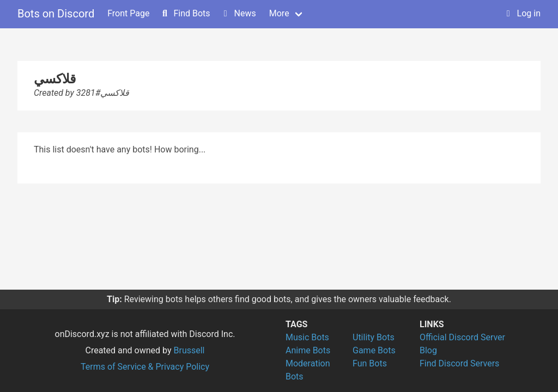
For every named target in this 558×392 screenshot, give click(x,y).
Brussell (189, 350)
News (239, 13)
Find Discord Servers (459, 363)
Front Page (128, 13)
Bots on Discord (56, 14)
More (279, 13)
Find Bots (185, 13)
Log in (522, 13)
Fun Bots (370, 363)
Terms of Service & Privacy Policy (145, 367)
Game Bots (374, 350)
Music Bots (307, 337)
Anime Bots (308, 350)
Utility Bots (374, 337)
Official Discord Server (462, 337)
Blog (428, 350)
